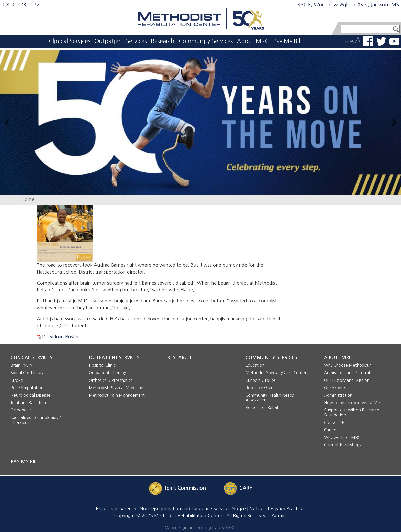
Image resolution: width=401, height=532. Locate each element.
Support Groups (261, 380)
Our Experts (335, 388)
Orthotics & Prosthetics (111, 380)
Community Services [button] (206, 41)
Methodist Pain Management (117, 395)
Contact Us (334, 422)
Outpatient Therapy (107, 373)
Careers (331, 430)
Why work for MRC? (343, 437)
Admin (279, 516)
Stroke (17, 380)
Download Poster (61, 337)
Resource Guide (261, 388)
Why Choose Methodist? (347, 365)
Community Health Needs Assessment (270, 398)
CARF (246, 488)
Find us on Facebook (368, 41)
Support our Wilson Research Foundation (352, 412)
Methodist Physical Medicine (116, 388)
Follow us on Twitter (381, 41)
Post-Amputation (27, 388)
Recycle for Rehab (263, 407)
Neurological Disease (30, 395)
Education (255, 365)
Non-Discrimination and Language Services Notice (193, 509)
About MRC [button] (253, 41)
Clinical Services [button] (69, 41)
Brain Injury (21, 365)
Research (163, 41)
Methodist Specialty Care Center (276, 373)
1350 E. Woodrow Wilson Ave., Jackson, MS (347, 5)
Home (28, 199)
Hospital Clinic (102, 365)
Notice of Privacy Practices (277, 509)
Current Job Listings (343, 445)
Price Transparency (116, 509)
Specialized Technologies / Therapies (36, 420)
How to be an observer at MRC (353, 403)
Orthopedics (22, 410)
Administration (338, 395)
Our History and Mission (347, 380)
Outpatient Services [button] (121, 41)
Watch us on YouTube (394, 41)
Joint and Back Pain (29, 403)
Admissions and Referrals (348, 373)
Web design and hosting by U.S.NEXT (201, 528)
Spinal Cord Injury (27, 373)
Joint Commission (185, 488)
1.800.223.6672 (21, 5)
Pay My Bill (287, 41)
